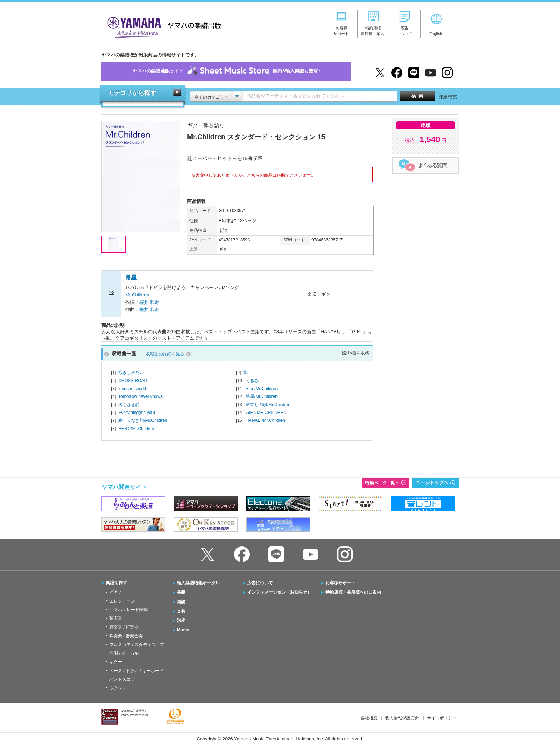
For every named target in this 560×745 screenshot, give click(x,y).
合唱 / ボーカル (124, 653)
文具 (181, 611)
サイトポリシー (442, 718)
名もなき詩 (129, 405)
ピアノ (116, 592)
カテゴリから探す (132, 93)
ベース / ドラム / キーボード (136, 671)
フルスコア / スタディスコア (137, 645)
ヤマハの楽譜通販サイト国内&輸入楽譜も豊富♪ (226, 71)
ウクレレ (118, 688)
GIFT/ (266, 412)
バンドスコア (122, 679)
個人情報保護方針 (402, 718)
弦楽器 (116, 618)
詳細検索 (448, 97)
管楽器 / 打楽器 (124, 627)
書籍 (181, 592)
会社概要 (369, 718)
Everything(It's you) (137, 412)
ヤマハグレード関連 (129, 610)
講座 (181, 620)
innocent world (132, 389)
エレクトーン (122, 601)
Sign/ (262, 389)
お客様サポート (340, 583)
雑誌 (181, 602)
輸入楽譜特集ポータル (198, 583)
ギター (116, 662)
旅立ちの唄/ (268, 405)
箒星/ (262, 396)
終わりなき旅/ (143, 420)
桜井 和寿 (149, 302)
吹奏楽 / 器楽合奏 (126, 636)
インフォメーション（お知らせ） (279, 592)
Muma (183, 630)
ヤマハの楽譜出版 (162, 26)
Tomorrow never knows (140, 396)
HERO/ (136, 429)
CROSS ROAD (133, 381)
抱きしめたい (131, 372)
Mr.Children (137, 295)
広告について (260, 583)
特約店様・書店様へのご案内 (353, 592)
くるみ (252, 381)
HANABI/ (265, 420)
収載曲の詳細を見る (165, 354)
